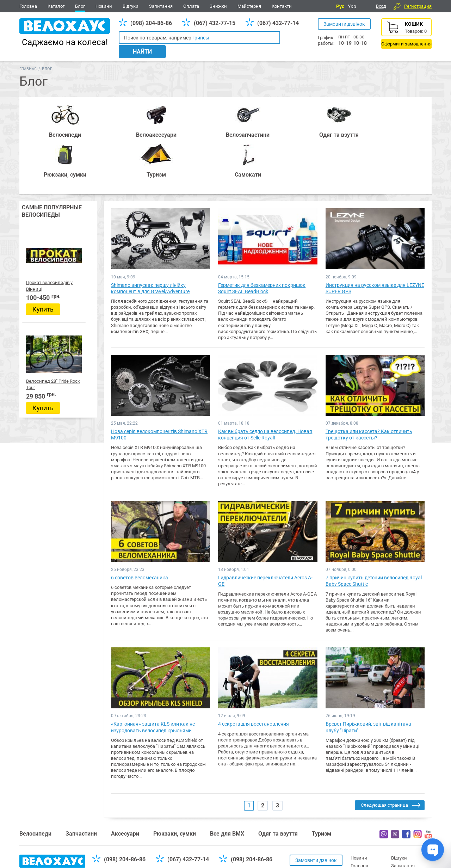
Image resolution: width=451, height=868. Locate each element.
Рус (340, 6)
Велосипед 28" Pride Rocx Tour (58, 331)
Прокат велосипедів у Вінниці (58, 235)
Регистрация (418, 6)
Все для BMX (227, 785)
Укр (352, 6)
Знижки (218, 6)
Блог (80, 6)
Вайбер (384, 786)
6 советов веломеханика (140, 529)
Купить (43, 261)
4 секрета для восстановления (254, 676)
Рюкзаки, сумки (175, 785)
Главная (28, 60)
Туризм (322, 785)
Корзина (406, 33)
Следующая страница (384, 757)
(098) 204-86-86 (151, 23)
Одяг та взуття (278, 785)
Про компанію (406, 832)
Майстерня (249, 6)
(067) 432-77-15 (215, 23)
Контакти (282, 6)
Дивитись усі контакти (218, 836)
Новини (104, 6)
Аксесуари (125, 785)
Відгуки (131, 6)
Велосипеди (35, 785)
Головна (28, 6)
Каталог (56, 6)
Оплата (191, 6)
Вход (381, 6)
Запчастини (81, 785)
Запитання (161, 6)
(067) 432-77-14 (278, 23)
